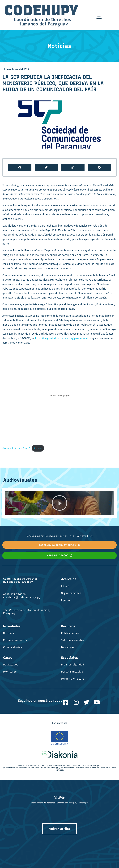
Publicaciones (70, 633)
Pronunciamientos (15, 640)
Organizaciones (71, 593)
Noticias (9, 633)
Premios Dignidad (73, 665)
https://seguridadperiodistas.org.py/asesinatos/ (63, 338)
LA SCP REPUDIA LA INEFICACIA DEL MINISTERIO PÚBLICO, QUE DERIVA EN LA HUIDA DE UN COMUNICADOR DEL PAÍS (53, 83)
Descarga (38, 448)
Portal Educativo (72, 672)
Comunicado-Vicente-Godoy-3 (16, 448)
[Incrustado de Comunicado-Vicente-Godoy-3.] (59, 395)
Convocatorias (13, 647)
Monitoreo (10, 672)
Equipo (66, 600)
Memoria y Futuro (73, 679)
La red (65, 586)
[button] (99, 16)
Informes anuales (73, 640)
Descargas (68, 647)
